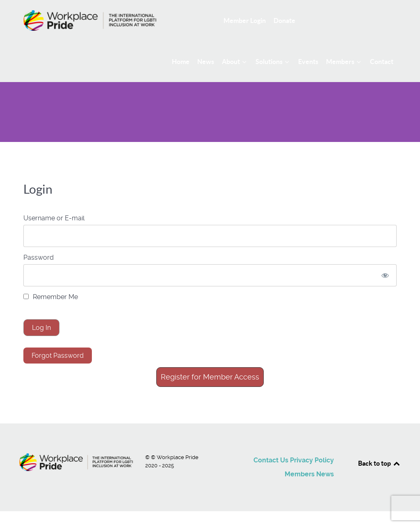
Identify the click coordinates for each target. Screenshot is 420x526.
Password (39, 257)
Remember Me (51, 297)
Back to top (379, 463)
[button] (210, 377)
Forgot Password (58, 356)
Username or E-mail (54, 218)
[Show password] (385, 275)
